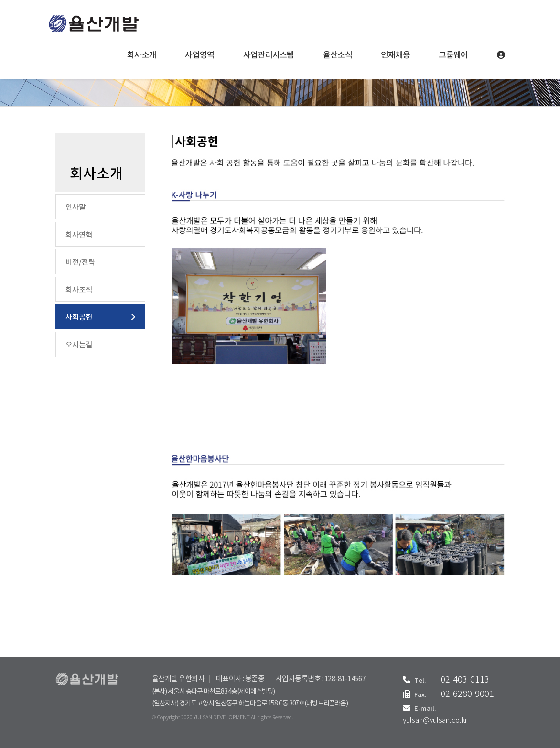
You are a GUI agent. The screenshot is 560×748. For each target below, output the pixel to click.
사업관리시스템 (269, 55)
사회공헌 (79, 317)
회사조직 (79, 290)
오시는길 (79, 345)
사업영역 (199, 55)
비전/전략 (80, 262)
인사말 (75, 207)
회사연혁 (79, 235)
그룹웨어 (453, 55)
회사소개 (142, 55)
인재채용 (395, 55)
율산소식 (338, 55)
